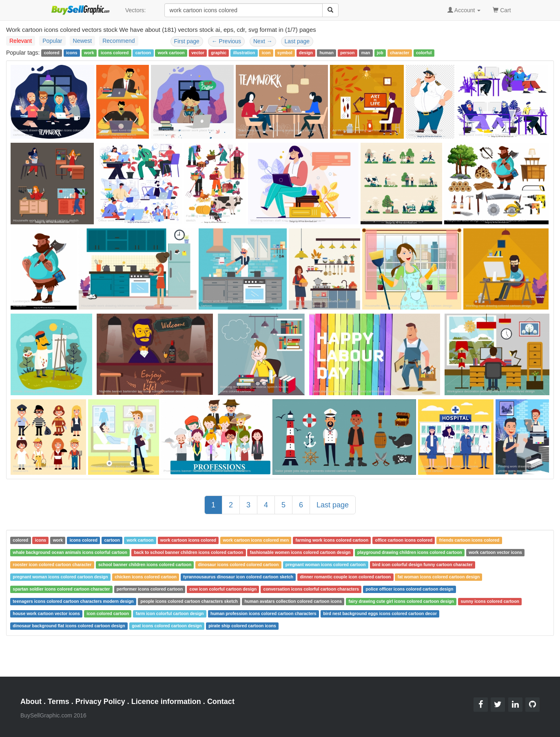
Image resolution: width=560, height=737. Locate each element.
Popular (52, 41)
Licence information (166, 702)
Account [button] (464, 10)
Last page (297, 41)
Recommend (118, 41)
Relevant (21, 41)
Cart (502, 10)
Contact (221, 702)
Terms (59, 702)
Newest (83, 41)
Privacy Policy (100, 702)
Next (263, 41)
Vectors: (136, 10)
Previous (226, 41)
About (31, 702)
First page (187, 41)
